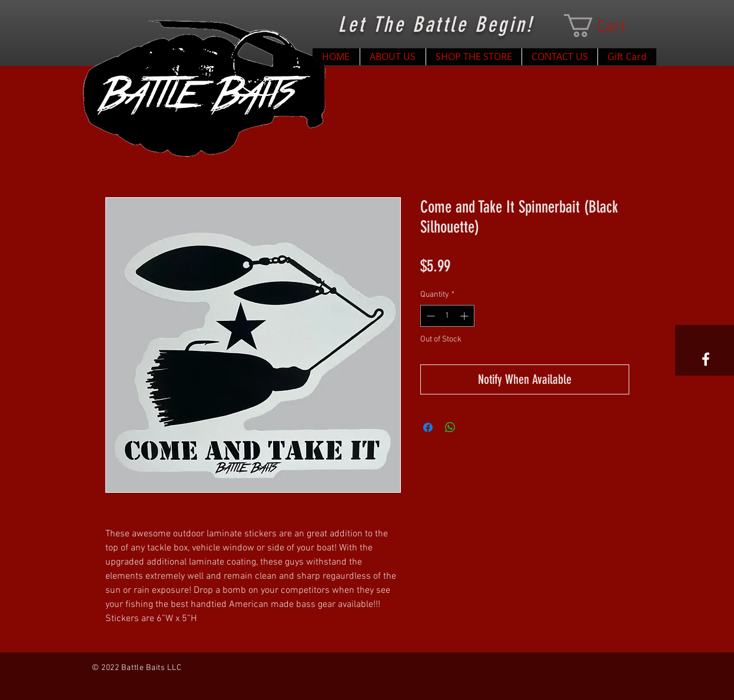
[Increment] (465, 316)
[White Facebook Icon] (706, 359)
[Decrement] (429, 316)
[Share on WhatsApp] (450, 427)
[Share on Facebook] (428, 427)
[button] (606, 26)
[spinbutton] (447, 316)
